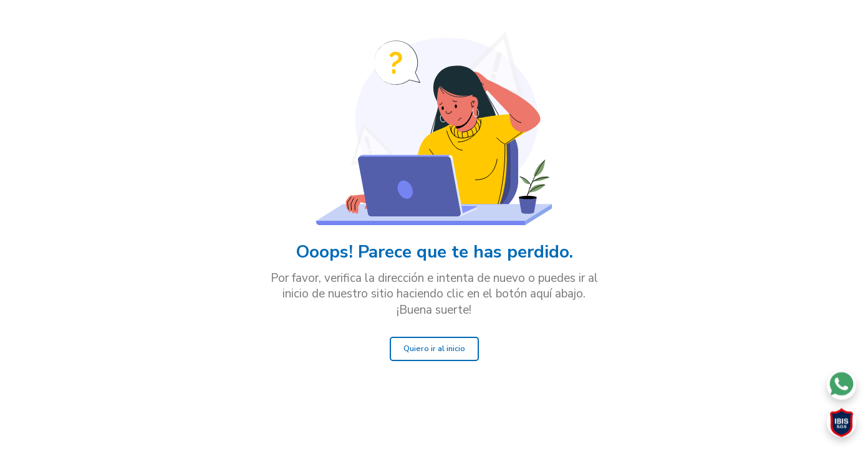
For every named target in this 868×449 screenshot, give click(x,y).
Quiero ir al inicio (434, 348)
